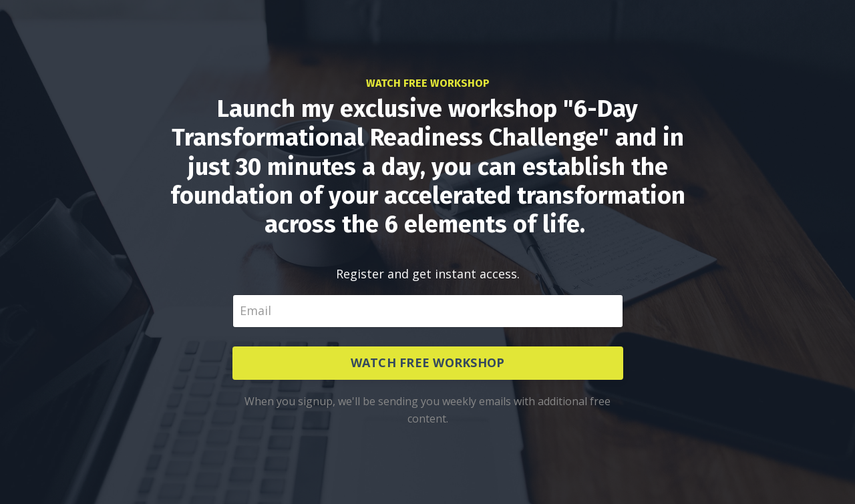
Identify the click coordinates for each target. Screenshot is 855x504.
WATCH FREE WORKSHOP (428, 362)
